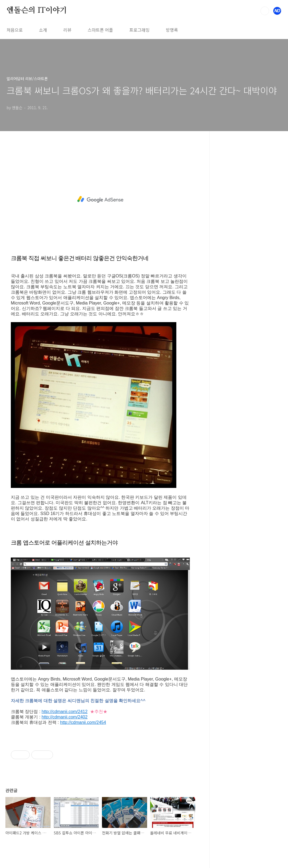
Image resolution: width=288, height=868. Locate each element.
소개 (43, 30)
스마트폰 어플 (100, 30)
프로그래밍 (139, 30)
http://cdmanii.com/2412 (65, 712)
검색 (265, 11)
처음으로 (15, 30)
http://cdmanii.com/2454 (83, 722)
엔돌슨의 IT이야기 (37, 11)
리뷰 (67, 30)
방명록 (172, 30)
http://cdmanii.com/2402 (65, 717)
